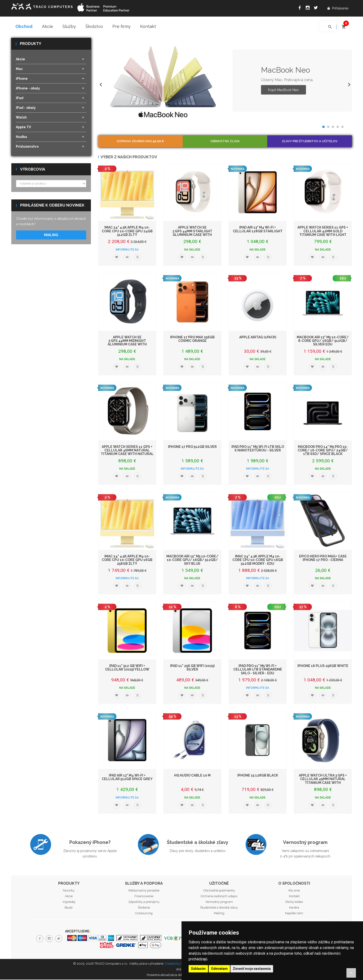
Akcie (47, 26)
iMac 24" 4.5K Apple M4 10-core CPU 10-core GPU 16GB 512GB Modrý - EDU (258, 560)
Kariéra (294, 908)
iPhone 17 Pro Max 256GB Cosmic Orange (192, 339)
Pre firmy (122, 26)
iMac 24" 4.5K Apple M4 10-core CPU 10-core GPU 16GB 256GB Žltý (127, 560)
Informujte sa (127, 250)
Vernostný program (305, 843)
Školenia (144, 908)
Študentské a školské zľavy (198, 843)
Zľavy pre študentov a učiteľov (310, 141)
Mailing (51, 235)
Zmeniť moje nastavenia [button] (252, 969)
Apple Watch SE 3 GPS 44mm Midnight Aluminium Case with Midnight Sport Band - (127, 343)
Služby (69, 26)
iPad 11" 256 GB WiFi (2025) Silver (192, 668)
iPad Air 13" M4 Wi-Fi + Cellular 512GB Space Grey (127, 777)
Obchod (24, 26)
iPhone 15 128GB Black (258, 776)
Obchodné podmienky (219, 891)
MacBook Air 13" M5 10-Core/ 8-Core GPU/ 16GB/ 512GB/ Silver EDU (323, 341)
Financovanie (144, 897)
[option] (225, 81)
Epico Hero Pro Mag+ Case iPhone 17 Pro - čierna (323, 558)
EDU (343, 279)
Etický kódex (294, 902)
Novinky (69, 891)
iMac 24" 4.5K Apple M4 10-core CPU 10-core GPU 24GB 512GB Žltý (127, 232)
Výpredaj (69, 902)
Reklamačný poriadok (144, 891)
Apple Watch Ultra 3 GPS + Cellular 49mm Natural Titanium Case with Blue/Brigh (323, 781)
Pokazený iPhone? (90, 843)
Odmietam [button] (219, 969)
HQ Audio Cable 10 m (192, 776)
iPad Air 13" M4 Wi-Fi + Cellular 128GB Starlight (258, 230)
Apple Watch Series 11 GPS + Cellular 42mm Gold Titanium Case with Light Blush (323, 233)
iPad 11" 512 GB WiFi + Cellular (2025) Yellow (127, 668)
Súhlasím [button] (198, 969)
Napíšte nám (294, 914)
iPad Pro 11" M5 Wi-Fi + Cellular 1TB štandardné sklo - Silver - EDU (258, 670)
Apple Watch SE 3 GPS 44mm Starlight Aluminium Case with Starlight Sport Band (192, 233)
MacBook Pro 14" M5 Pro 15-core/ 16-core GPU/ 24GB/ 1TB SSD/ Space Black (323, 451)
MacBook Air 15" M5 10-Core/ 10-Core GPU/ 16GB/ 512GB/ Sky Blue (192, 560)
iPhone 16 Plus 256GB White (323, 666)
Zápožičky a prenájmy (144, 902)
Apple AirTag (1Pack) (258, 337)
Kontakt (148, 26)
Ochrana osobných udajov (219, 897)
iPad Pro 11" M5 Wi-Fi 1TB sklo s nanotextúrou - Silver (258, 449)
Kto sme (294, 891)
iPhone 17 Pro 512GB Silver (192, 447)
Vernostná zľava (225, 141)
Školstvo (94, 26)
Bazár (69, 908)
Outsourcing (144, 914)
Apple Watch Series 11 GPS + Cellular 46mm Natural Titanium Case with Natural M (127, 452)
